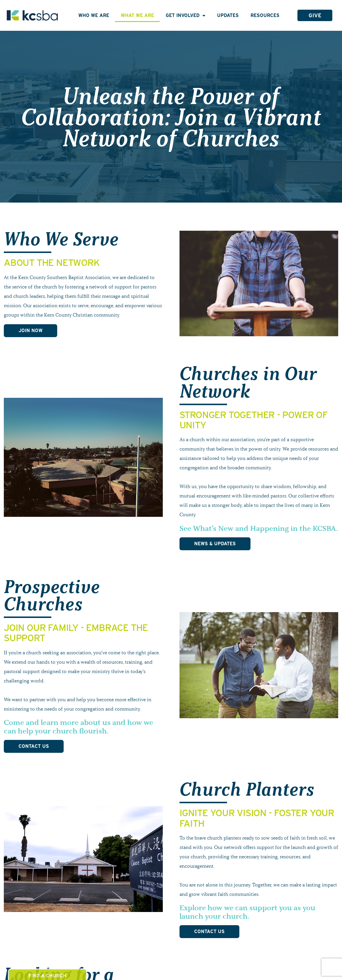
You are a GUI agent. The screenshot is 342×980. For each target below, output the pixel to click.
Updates (228, 15)
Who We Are (94, 15)
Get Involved (186, 16)
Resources (265, 15)
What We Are (137, 15)
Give (315, 15)
